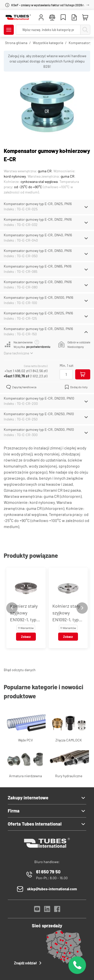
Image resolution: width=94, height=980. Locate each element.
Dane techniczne (18, 353)
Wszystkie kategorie (48, 43)
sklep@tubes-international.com (52, 889)
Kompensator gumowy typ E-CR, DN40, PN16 (38, 235)
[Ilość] (66, 374)
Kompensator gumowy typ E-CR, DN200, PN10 (39, 398)
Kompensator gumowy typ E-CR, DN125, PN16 (38, 313)
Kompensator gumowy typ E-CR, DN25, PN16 (38, 204)
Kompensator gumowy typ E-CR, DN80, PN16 (38, 282)
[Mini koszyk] (85, 18)
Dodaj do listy (76, 387)
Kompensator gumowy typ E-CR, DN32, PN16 (38, 219)
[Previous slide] (12, 608)
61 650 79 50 (48, 872)
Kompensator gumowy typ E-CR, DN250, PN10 (39, 414)
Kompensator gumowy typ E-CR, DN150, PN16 (38, 329)
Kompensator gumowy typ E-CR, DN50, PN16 (38, 251)
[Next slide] (82, 608)
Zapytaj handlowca (21, 387)
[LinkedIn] (47, 910)
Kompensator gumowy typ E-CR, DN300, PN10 (39, 429)
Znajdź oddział (28, 963)
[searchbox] (48, 30)
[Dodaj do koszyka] (83, 374)
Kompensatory (80, 43)
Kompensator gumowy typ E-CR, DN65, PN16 (38, 266)
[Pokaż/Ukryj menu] (9, 30)
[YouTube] (37, 910)
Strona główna (16, 43)
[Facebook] (57, 910)
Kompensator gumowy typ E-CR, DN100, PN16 (38, 297)
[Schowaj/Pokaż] (86, 207)
